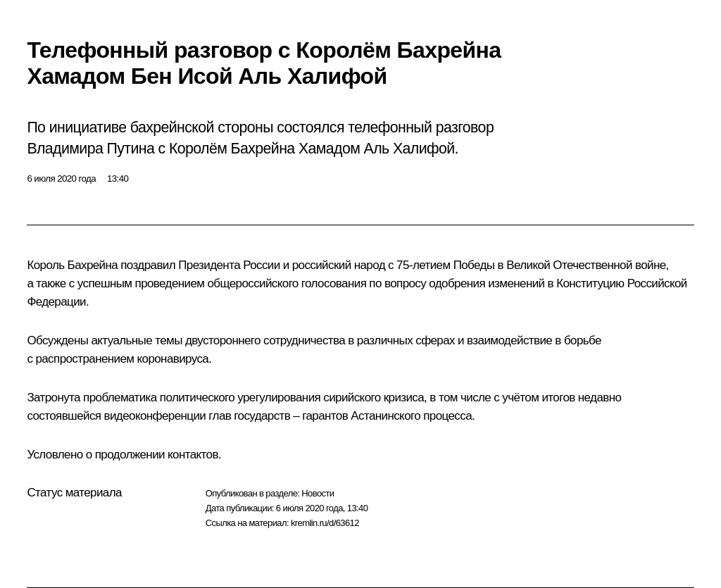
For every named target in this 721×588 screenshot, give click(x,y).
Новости (318, 493)
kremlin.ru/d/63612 (325, 523)
